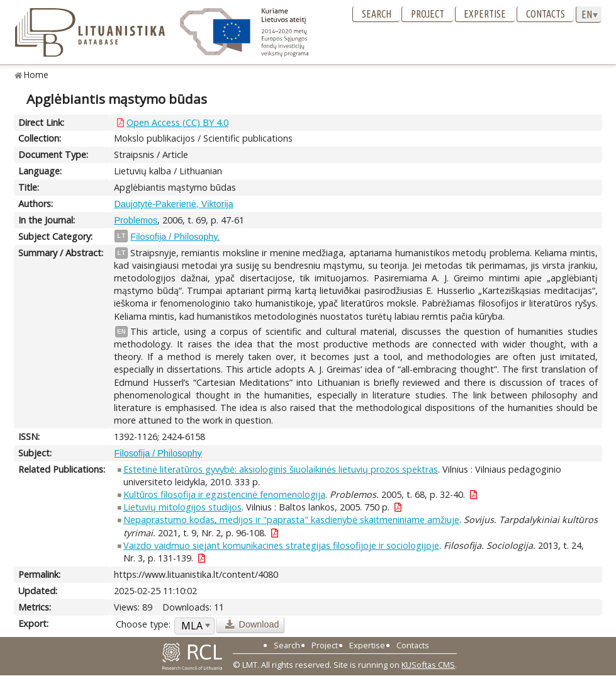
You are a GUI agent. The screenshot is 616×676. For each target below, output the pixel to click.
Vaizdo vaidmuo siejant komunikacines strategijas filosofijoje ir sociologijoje (281, 545)
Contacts (546, 14)
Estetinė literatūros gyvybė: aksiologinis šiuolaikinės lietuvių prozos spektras (281, 469)
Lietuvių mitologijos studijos (182, 507)
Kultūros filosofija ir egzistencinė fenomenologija (224, 494)
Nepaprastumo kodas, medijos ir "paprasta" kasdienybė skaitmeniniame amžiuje (291, 520)
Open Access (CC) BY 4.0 (177, 122)
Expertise (485, 14)
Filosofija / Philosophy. (175, 237)
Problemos (136, 220)
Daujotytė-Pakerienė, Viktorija (173, 204)
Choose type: (143, 624)
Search (377, 14)
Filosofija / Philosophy (158, 453)
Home (36, 75)
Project (428, 14)
